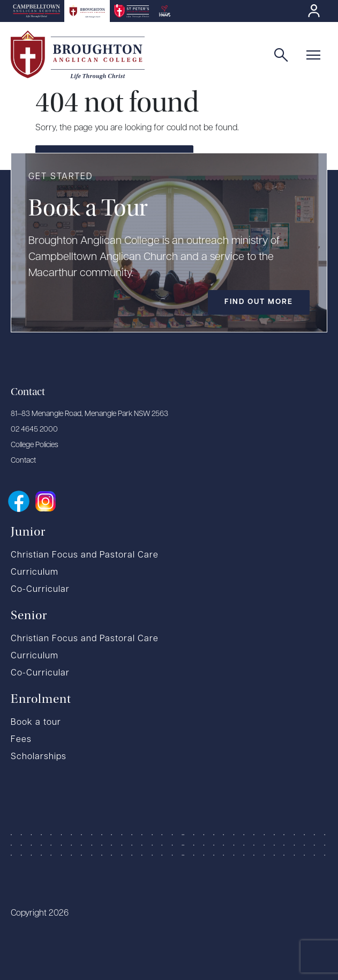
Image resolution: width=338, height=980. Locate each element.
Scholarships (39, 757)
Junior (28, 531)
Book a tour (36, 723)
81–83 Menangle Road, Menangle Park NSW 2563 (89, 414)
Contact (23, 461)
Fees (21, 740)
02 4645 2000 (34, 430)
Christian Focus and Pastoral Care (85, 555)
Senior (29, 615)
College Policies (35, 445)
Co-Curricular (40, 590)
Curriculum (35, 573)
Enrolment (41, 699)
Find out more (259, 302)
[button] (316, 55)
